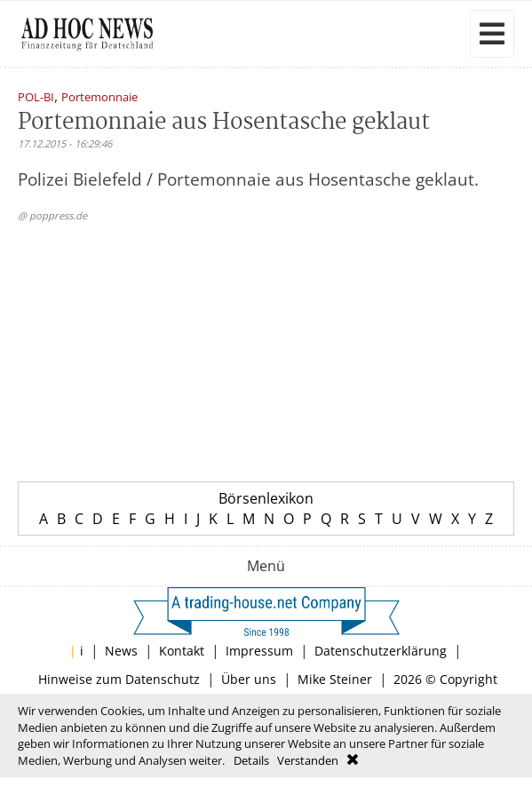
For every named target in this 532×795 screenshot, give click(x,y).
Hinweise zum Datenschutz (119, 679)
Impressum (259, 651)
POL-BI (36, 98)
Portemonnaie (99, 98)
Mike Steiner (335, 679)
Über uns (249, 679)
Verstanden (308, 760)
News (121, 651)
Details (251, 760)
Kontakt (182, 651)
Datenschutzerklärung (381, 651)
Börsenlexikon (266, 498)
